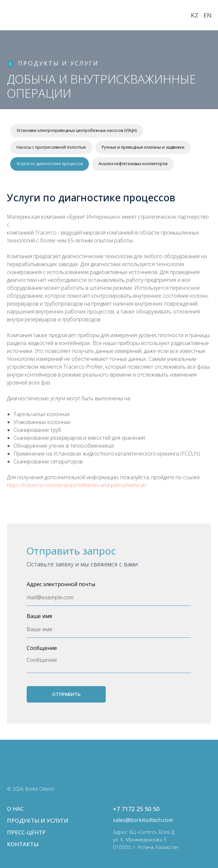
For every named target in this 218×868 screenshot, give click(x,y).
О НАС (15, 809)
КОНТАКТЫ (23, 844)
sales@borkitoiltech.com (143, 820)
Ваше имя (39, 616)
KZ (194, 15)
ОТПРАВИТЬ (66, 694)
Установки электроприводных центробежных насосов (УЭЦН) (77, 130)
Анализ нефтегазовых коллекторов (133, 164)
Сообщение (42, 648)
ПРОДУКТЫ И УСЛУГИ (58, 63)
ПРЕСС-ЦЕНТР (26, 832)
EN (208, 15)
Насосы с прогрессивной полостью (51, 147)
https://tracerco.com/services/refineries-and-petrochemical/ (76, 485)
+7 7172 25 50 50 (136, 809)
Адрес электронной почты (61, 584)
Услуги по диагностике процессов (50, 164)
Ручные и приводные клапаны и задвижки (143, 147)
